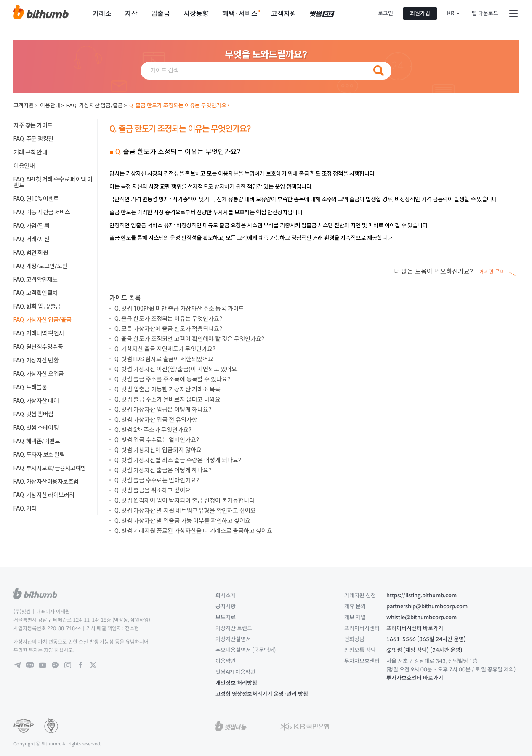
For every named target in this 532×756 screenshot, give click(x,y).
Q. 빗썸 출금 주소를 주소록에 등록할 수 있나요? (172, 379)
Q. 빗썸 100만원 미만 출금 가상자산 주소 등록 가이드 (179, 309)
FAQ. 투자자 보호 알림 (39, 455)
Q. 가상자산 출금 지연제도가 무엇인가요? (165, 349)
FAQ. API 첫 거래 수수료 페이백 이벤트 (53, 182)
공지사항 (226, 606)
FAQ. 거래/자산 (31, 239)
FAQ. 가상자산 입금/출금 (95, 105)
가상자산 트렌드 (234, 628)
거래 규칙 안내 (30, 152)
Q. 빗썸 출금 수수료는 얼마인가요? (157, 480)
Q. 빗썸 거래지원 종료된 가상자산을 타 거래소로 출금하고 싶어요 (193, 531)
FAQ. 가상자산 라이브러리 (44, 495)
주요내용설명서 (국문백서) (246, 650)
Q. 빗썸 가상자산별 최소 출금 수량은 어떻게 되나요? (178, 460)
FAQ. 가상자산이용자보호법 (46, 482)
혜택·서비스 (240, 14)
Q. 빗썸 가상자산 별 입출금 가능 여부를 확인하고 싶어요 (182, 521)
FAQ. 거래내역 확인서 (39, 333)
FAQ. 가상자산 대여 (36, 401)
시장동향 (196, 14)
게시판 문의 (492, 272)
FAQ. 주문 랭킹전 (33, 139)
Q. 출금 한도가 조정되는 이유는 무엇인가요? (179, 105)
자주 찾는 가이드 (33, 125)
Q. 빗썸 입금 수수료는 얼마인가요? (157, 440)
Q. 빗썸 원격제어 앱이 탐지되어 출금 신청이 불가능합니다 (185, 500)
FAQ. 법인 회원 (31, 253)
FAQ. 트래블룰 (30, 387)
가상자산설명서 (233, 639)
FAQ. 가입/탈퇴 (31, 226)
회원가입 (420, 13)
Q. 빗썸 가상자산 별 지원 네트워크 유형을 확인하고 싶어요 (185, 511)
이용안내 (50, 105)
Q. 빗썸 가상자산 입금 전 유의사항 (156, 420)
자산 (131, 14)
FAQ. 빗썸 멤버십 (33, 414)
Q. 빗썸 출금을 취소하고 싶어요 (153, 490)
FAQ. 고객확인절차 (36, 293)
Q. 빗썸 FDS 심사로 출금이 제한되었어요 (164, 359)
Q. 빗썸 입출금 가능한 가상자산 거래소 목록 (168, 389)
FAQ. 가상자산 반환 (36, 360)
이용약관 (226, 661)
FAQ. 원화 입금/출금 (37, 306)
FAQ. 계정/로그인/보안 (40, 266)
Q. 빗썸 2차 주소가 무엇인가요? (153, 430)
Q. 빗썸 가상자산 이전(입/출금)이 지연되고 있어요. (176, 369)
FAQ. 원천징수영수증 (38, 347)
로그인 (386, 13)
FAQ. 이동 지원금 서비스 (42, 212)
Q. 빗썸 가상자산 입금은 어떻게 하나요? (163, 410)
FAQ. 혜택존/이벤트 (37, 441)
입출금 (161, 14)
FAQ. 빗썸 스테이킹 (36, 428)
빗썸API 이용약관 (235, 672)
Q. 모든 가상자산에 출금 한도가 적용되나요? (168, 329)
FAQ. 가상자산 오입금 (39, 374)
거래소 (102, 14)
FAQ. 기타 (25, 508)
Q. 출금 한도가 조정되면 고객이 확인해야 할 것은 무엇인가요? (189, 339)
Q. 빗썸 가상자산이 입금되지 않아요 (158, 450)
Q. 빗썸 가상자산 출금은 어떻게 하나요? (163, 470)
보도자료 (226, 617)
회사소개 (226, 595)
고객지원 (284, 14)
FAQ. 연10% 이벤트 (36, 199)
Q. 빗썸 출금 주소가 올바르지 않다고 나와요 (168, 399)
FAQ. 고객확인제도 (36, 280)
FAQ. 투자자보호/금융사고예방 (50, 468)
